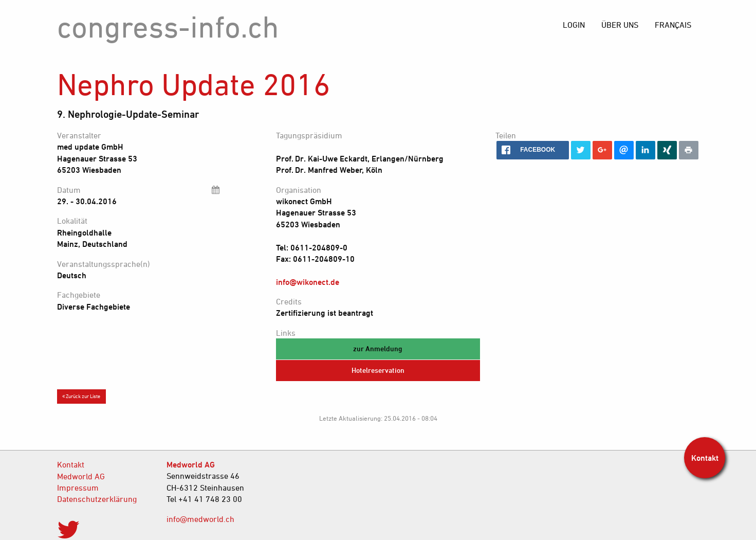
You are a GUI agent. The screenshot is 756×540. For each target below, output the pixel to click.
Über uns (620, 25)
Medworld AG (81, 476)
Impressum (78, 488)
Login (574, 25)
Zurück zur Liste (81, 396)
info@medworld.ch (200, 519)
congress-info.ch (168, 26)
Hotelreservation (378, 370)
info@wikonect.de (308, 282)
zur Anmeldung (378, 348)
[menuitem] (673, 25)
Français (673, 25)
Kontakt (71, 464)
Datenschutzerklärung (97, 499)
